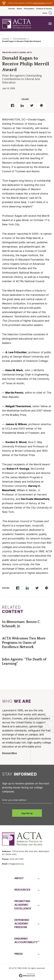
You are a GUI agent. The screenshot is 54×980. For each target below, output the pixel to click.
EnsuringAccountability (26, 940)
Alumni (19, 9)
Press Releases (20, 39)
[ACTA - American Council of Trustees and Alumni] (19, 24)
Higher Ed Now (39, 3)
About (19, 878)
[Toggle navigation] (50, 24)
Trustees (11, 9)
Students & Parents (44, 9)
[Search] (50, 13)
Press (45, 13)
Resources (22, 890)
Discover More (10, 753)
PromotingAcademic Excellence (23, 905)
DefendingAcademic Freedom (22, 924)
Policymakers (29, 9)
